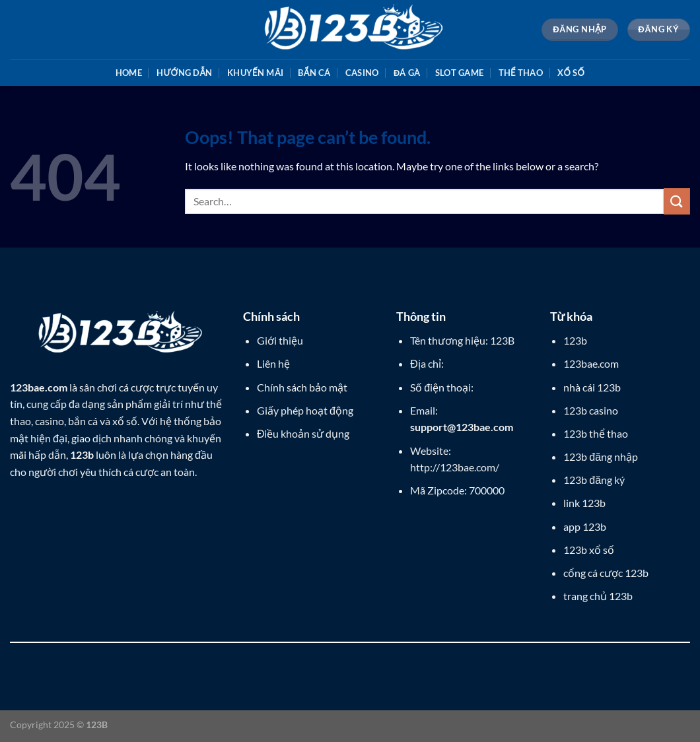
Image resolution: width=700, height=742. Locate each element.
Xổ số (571, 73)
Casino (362, 73)
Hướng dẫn (184, 73)
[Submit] (677, 201)
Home (129, 73)
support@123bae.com (462, 427)
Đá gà (407, 73)
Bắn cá (314, 73)
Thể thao (521, 73)
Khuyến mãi (255, 73)
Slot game (459, 73)
